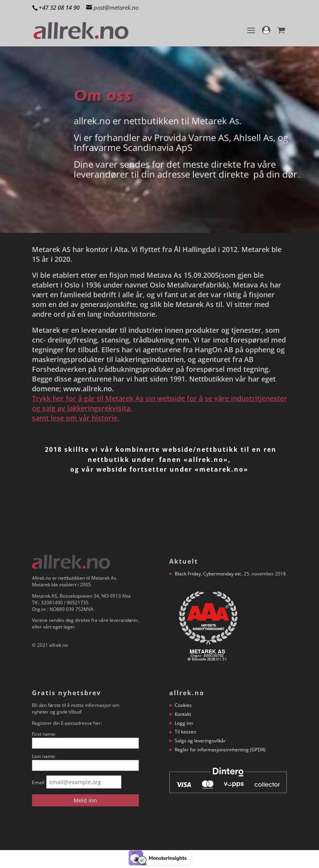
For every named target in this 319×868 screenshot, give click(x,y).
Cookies (183, 705)
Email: (39, 782)
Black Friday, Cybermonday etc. (209, 574)
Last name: (44, 756)
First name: (44, 734)
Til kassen (185, 732)
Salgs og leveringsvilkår (200, 741)
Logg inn (184, 723)
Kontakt (183, 714)
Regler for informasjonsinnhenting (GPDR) (220, 750)
